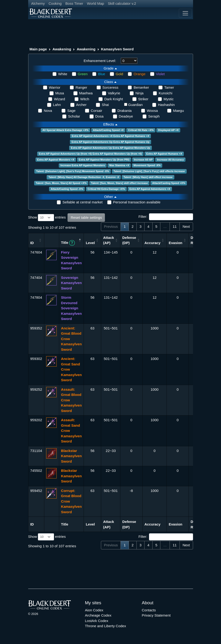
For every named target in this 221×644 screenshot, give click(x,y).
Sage (71, 111)
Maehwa (86, 93)
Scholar (74, 116)
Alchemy (38, 3)
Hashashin (166, 105)
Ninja (140, 93)
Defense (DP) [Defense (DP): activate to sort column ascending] (129, 240)
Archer (81, 105)
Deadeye (126, 116)
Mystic (169, 99)
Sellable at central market (83, 202)
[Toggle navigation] (185, 13)
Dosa (99, 116)
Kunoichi (166, 93)
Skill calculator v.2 (122, 3)
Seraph (154, 116)
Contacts (149, 610)
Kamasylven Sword (117, 49)
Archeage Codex (98, 615)
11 (175, 226)
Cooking (55, 3)
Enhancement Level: (100, 61)
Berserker (141, 87)
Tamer (169, 87)
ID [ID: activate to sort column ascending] (32, 243)
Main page (38, 49)
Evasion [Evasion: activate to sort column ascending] (176, 243)
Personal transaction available (137, 202)
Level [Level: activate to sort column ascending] (90, 243)
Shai (105, 105)
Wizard (60, 99)
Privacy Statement (156, 615)
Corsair (96, 111)
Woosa (152, 111)
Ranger (81, 87)
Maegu (178, 111)
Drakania (125, 111)
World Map (95, 3)
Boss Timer (74, 3)
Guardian (135, 105)
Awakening (62, 49)
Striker (143, 99)
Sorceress (110, 87)
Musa (60, 93)
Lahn (57, 105)
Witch (85, 99)
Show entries (47, 218)
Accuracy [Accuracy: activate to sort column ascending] (153, 243)
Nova (48, 111)
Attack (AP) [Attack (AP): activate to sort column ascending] (108, 240)
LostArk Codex (97, 621)
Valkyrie (114, 93)
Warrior (55, 87)
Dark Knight (113, 99)
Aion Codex (94, 610)
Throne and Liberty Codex (106, 626)
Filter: (166, 217)
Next (186, 226)
